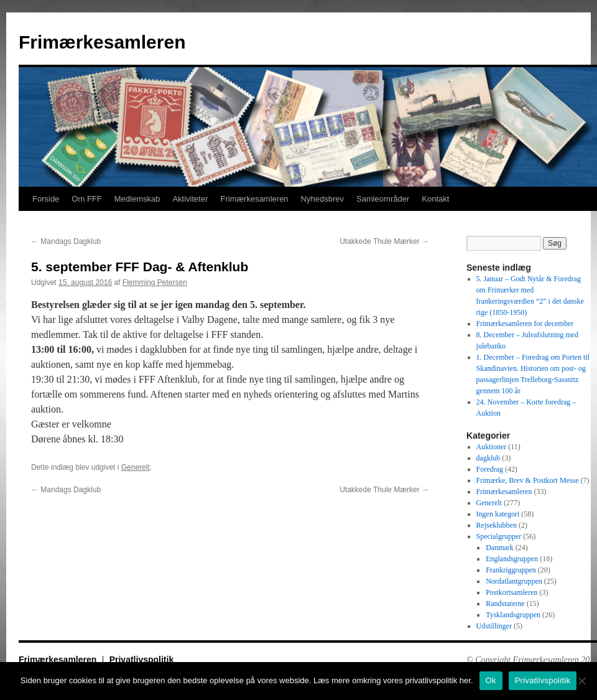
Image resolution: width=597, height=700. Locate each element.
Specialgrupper (499, 536)
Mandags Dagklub (66, 241)
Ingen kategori (498, 514)
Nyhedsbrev (322, 199)
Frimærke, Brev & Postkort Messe (528, 480)
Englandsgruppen (512, 559)
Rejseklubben (497, 525)
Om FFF (86, 199)
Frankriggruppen (511, 570)
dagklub (488, 458)
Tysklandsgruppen (513, 615)
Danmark (500, 548)
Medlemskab (137, 199)
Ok (491, 680)
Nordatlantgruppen (514, 581)
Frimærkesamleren (102, 42)
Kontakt (435, 199)
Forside (46, 199)
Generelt (136, 467)
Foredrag (490, 469)
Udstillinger (494, 626)
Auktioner (492, 447)
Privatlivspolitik (141, 660)
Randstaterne (505, 604)
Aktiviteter (190, 199)
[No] (581, 681)
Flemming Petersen (155, 282)
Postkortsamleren (511, 592)
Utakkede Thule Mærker (384, 241)
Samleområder (383, 199)
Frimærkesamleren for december (525, 324)
